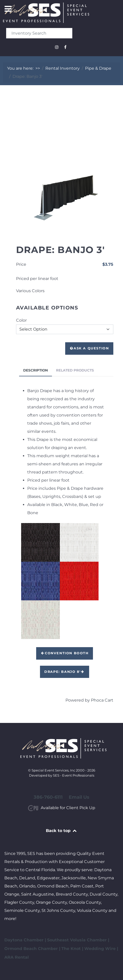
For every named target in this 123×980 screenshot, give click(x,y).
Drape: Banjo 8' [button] (64, 672)
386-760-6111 (48, 797)
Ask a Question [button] (89, 348)
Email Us (79, 797)
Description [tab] (36, 370)
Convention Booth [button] (64, 653)
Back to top (61, 831)
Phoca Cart (102, 700)
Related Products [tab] (75, 370)
